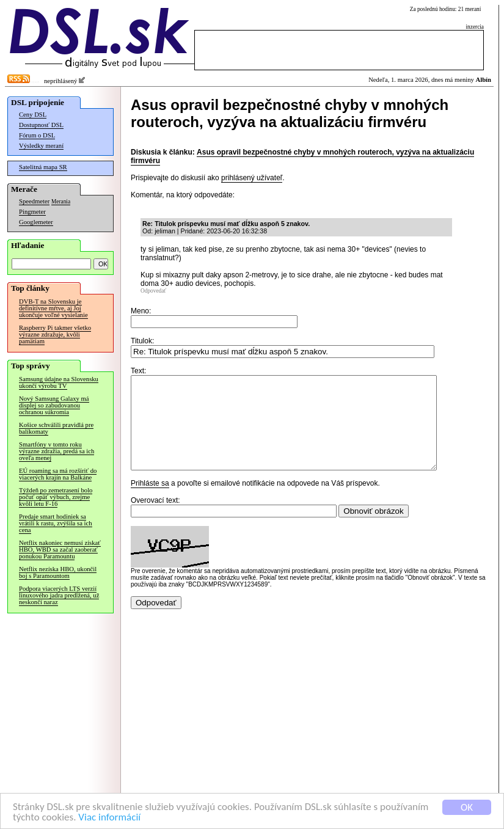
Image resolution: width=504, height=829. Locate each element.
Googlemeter (36, 222)
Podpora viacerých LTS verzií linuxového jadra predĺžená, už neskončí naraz (59, 595)
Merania (61, 202)
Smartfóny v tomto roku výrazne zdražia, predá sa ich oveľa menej (57, 451)
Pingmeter (32, 212)
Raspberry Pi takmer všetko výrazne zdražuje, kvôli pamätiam (55, 334)
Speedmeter (34, 201)
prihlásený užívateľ (252, 178)
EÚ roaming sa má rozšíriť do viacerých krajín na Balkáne (58, 474)
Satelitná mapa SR (43, 167)
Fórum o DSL (37, 135)
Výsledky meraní (41, 146)
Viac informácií (109, 818)
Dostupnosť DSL (41, 125)
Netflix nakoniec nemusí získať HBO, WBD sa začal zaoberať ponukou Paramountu (60, 550)
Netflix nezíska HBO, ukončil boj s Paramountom (58, 572)
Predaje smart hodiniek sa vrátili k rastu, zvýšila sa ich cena (56, 523)
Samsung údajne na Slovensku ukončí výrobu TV (59, 382)
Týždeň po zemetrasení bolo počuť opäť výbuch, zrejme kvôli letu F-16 (56, 497)
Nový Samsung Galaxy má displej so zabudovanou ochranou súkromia (54, 405)
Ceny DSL (33, 115)
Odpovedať (153, 291)
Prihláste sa (150, 502)
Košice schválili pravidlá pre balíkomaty (56, 428)
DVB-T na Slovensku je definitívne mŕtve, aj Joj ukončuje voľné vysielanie (53, 308)
